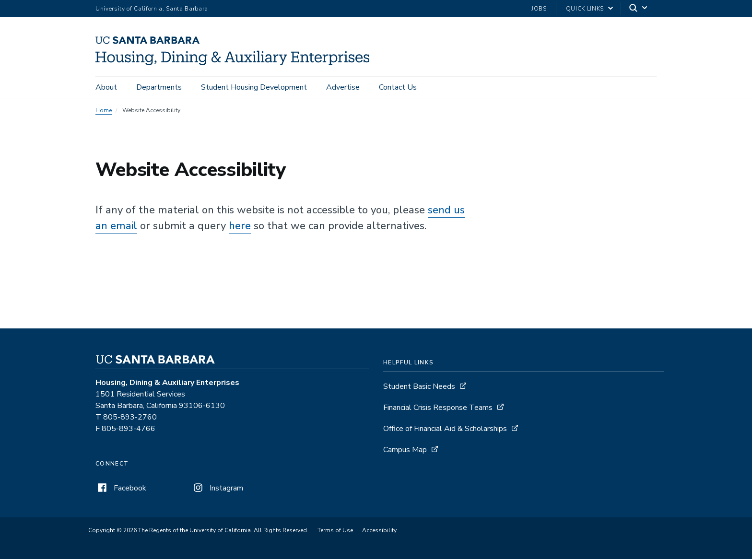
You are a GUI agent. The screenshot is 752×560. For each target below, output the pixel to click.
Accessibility (379, 531)
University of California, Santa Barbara (152, 9)
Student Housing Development (254, 87)
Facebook (121, 489)
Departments (159, 87)
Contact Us (398, 87)
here (240, 227)
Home (104, 111)
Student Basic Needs (419, 387)
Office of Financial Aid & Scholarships (445, 430)
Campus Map (405, 451)
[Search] (639, 9)
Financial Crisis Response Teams (438, 408)
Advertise (343, 87)
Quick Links (585, 9)
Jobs (539, 9)
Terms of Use (335, 531)
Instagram (217, 489)
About (106, 87)
